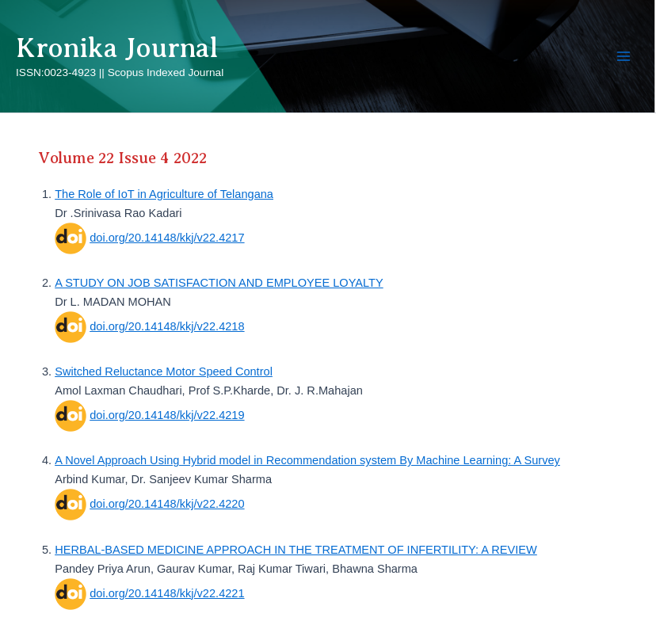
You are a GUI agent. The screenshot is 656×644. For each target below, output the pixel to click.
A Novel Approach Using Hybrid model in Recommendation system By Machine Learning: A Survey (307, 460)
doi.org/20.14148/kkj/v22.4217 (167, 238)
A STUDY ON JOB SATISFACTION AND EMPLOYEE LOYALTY (219, 283)
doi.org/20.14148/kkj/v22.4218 (167, 326)
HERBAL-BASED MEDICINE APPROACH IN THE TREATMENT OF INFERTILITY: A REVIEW (296, 550)
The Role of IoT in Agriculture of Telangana (164, 194)
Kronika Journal (117, 48)
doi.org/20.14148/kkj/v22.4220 (167, 504)
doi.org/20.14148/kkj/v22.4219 (167, 415)
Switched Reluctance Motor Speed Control (164, 372)
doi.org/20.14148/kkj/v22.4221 (167, 593)
